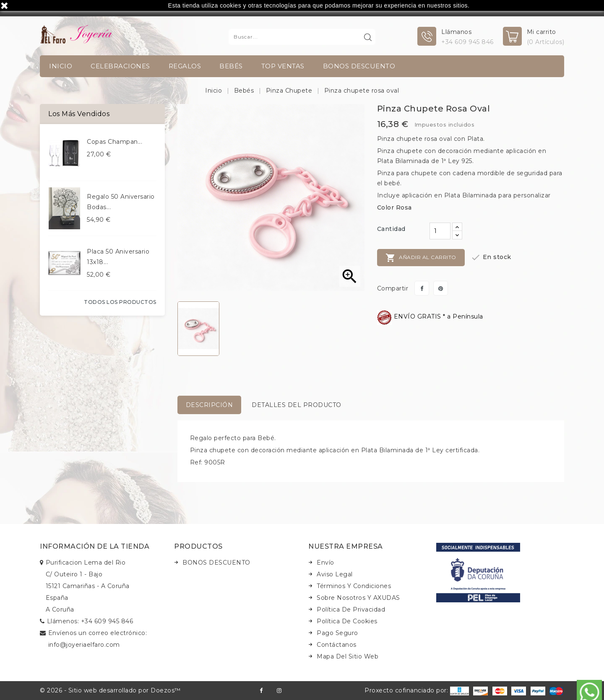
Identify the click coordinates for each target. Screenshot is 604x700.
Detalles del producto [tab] (297, 405)
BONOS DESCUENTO (359, 66)
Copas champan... (115, 142)
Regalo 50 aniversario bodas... (121, 202)
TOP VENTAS (283, 66)
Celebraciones (120, 66)
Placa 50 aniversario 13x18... (118, 257)
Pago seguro (337, 633)
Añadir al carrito (421, 258)
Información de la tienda (95, 546)
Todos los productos (120, 302)
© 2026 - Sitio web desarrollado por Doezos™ (110, 690)
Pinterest (441, 288)
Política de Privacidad (351, 609)
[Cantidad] (440, 231)
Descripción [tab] (210, 405)
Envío (325, 563)
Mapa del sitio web (348, 656)
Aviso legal (335, 574)
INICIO (61, 66)
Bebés (231, 66)
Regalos (185, 66)
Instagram (279, 691)
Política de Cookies (347, 621)
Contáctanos (337, 645)
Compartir (422, 288)
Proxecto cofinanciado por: (417, 690)
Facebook (261, 691)
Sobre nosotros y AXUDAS (358, 598)
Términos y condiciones (354, 586)
